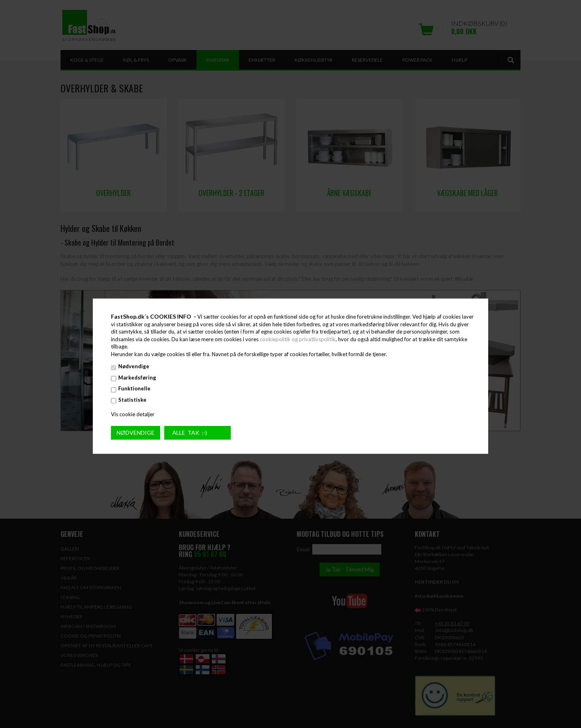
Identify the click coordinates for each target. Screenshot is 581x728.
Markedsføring (137, 378)
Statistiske (132, 400)
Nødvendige (134, 367)
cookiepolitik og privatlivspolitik (298, 339)
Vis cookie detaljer (133, 414)
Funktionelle (134, 389)
